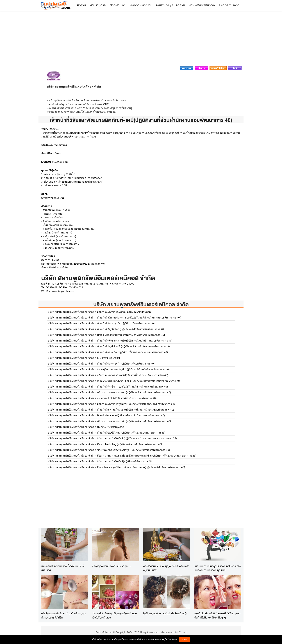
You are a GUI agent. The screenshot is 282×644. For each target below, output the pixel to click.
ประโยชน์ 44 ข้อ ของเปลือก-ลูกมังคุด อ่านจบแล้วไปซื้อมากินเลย (114, 615)
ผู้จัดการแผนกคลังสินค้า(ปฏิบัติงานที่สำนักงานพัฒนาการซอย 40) (133, 375)
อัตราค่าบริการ (229, 5)
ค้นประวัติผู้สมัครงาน (170, 5)
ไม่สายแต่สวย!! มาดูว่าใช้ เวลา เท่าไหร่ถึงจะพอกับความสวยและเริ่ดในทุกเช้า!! (218, 568)
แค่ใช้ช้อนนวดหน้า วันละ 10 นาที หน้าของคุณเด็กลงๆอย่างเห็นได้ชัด (63, 615)
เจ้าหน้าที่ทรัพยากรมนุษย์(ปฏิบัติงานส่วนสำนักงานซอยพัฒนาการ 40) (135, 341)
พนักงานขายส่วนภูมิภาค (111, 427)
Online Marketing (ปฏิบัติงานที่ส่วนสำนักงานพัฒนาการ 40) (129, 444)
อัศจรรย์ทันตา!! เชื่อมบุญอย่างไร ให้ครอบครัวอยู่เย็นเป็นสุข (166, 568)
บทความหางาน (140, 5)
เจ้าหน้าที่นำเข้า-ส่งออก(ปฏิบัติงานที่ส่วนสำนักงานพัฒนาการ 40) (132, 387)
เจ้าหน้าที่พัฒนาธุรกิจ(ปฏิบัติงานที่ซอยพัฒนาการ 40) (126, 323)
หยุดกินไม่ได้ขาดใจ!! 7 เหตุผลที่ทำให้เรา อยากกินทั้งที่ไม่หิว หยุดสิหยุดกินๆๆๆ (217, 615)
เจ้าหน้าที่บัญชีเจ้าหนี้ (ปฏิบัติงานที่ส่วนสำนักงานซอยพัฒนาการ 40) (134, 346)
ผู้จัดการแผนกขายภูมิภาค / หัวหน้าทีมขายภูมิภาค (124, 312)
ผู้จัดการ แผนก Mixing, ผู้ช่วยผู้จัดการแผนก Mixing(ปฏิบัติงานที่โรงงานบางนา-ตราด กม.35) (147, 456)
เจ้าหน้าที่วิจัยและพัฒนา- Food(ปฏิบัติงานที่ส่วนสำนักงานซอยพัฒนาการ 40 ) (139, 318)
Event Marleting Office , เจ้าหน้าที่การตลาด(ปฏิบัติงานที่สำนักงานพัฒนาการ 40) (141, 467)
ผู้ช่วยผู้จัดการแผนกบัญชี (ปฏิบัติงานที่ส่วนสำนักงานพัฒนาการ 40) (133, 369)
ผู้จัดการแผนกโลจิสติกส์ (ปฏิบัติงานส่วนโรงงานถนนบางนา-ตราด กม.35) (137, 438)
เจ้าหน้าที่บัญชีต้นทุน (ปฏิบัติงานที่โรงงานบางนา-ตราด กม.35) (131, 433)
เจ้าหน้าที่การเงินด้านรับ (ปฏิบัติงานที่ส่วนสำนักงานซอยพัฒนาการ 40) (136, 410)
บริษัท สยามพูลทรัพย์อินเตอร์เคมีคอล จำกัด (141, 304)
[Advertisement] (141, 40)
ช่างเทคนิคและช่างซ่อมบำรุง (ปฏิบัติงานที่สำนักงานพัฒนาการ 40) (133, 450)
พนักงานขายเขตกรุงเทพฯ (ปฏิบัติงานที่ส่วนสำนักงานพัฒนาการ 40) (134, 392)
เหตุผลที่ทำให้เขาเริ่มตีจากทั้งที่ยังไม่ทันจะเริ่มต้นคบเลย (63, 568)
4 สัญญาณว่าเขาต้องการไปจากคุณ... (111, 566)
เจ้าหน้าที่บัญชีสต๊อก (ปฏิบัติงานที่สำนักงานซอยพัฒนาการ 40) (131, 329)
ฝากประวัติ (118, 5)
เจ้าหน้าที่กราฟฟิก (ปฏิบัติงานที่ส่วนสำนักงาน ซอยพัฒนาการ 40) (132, 352)
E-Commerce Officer (109, 358)
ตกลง (185, 640)
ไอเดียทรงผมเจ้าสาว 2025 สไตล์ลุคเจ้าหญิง (165, 613)
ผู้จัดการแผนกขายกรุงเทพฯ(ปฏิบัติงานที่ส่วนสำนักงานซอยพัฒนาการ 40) (137, 404)
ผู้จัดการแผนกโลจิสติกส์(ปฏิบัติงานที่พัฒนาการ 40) (125, 461)
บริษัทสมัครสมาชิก (202, 5)
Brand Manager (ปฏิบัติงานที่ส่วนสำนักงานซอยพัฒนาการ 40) (131, 335)
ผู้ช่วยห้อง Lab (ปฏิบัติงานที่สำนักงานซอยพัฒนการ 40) (127, 398)
